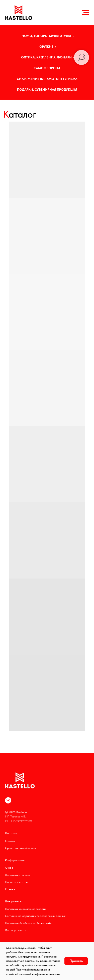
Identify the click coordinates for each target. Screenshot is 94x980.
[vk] (8, 800)
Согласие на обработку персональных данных (35, 916)
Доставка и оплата (18, 875)
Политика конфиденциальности (25, 909)
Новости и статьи (16, 882)
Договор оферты (16, 930)
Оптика (10, 841)
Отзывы (10, 889)
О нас (9, 868)
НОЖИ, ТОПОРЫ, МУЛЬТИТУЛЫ (46, 36)
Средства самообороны (21, 848)
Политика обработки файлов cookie (28, 923)
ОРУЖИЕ (46, 47)
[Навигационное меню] (85, 13)
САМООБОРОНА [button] (47, 68)
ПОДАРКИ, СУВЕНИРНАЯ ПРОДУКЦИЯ (47, 90)
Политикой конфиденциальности (38, 974)
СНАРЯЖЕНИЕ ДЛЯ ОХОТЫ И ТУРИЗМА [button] (47, 79)
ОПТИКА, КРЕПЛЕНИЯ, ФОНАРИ (46, 57)
